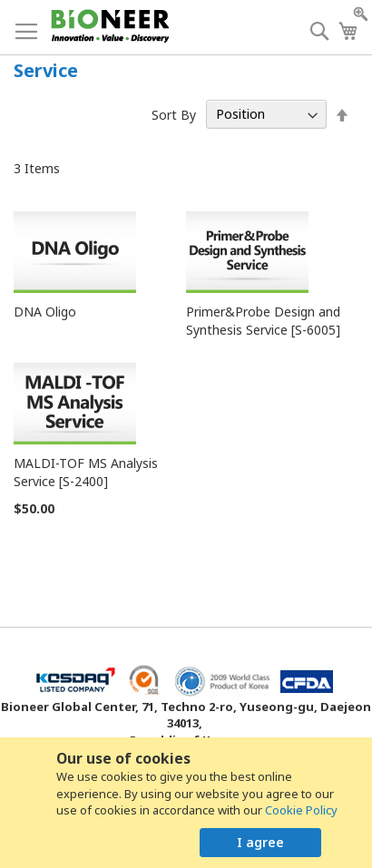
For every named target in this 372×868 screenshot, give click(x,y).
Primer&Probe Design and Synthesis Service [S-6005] (263, 321)
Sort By (174, 114)
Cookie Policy (301, 810)
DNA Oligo (45, 312)
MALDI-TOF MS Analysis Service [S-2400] (86, 472)
